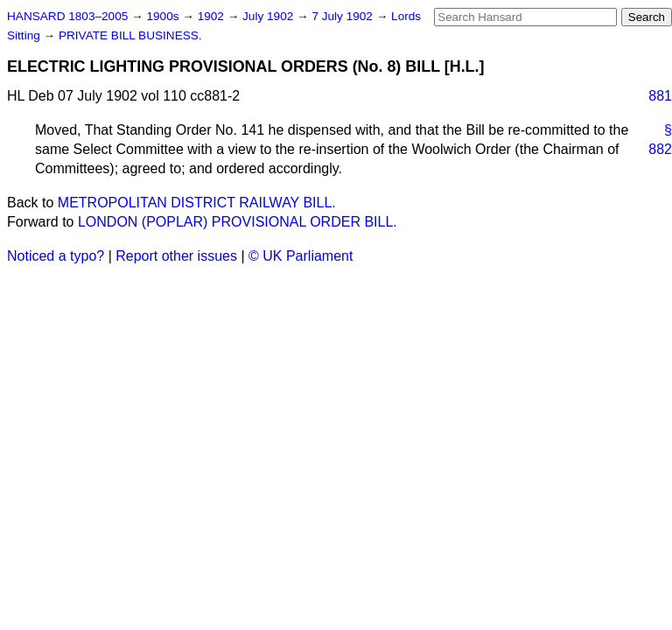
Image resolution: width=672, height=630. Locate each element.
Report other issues (176, 256)
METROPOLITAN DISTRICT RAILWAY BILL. (197, 203)
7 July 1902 (343, 16)
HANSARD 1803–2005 (67, 16)
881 (660, 96)
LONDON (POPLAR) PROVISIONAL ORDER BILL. (238, 222)
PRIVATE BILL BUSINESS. (130, 35)
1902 (213, 16)
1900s (164, 16)
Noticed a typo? (56, 256)
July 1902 (269, 16)
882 (660, 149)
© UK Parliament (301, 256)
